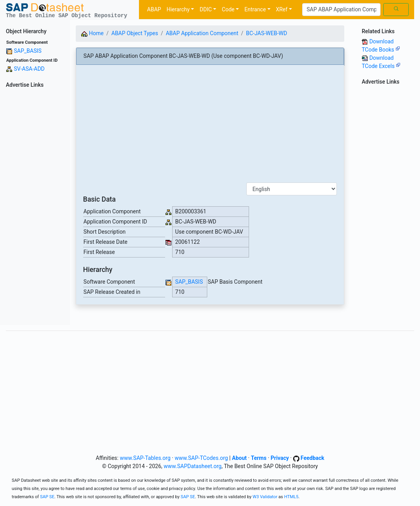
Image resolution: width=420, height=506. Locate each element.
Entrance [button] (255, 9)
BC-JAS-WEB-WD (266, 33)
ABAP (154, 9)
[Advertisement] (35, 208)
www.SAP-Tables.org (145, 458)
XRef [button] (282, 9)
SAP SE (47, 497)
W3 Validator (265, 497)
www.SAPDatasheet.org (192, 466)
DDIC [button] (206, 9)
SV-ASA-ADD (29, 69)
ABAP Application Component (202, 33)
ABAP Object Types (135, 33)
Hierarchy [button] (178, 9)
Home (92, 33)
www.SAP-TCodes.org (201, 458)
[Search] (341, 10)
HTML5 (291, 497)
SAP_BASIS (28, 51)
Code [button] (228, 9)
